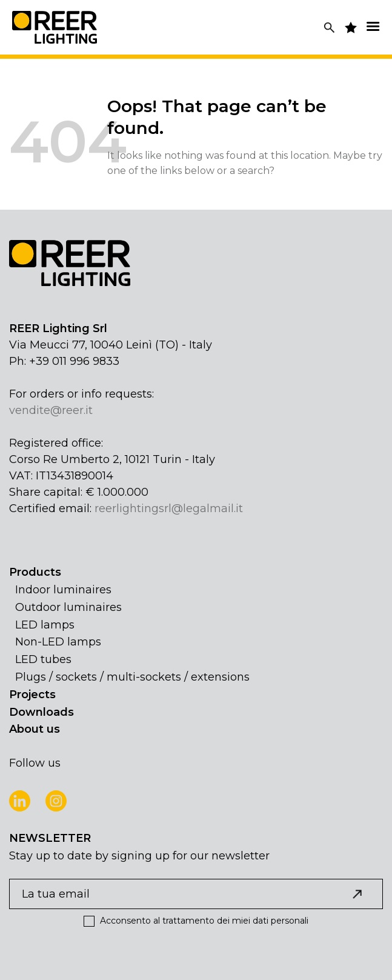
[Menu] (373, 26)
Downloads (42, 712)
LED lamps (45, 625)
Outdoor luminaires (68, 607)
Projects (32, 695)
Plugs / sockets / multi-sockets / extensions (132, 677)
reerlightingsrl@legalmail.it (169, 508)
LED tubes (43, 659)
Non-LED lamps (58, 642)
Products (35, 572)
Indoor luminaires (63, 590)
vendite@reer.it (51, 410)
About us (35, 729)
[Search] (329, 28)
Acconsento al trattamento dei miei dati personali (196, 921)
